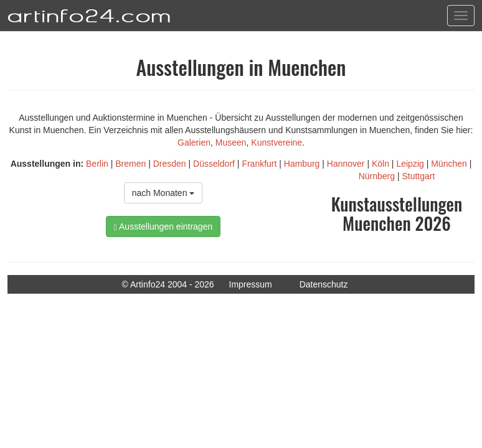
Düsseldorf (214, 164)
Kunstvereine (276, 142)
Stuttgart (418, 176)
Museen (231, 142)
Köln (380, 164)
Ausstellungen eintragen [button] (163, 227)
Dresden (170, 164)
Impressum (251, 284)
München (449, 164)
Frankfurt (259, 164)
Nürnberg (377, 176)
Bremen (130, 164)
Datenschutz (324, 284)
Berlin (97, 164)
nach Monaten (163, 193)
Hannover (346, 164)
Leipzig (410, 164)
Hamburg (302, 164)
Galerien (194, 142)
